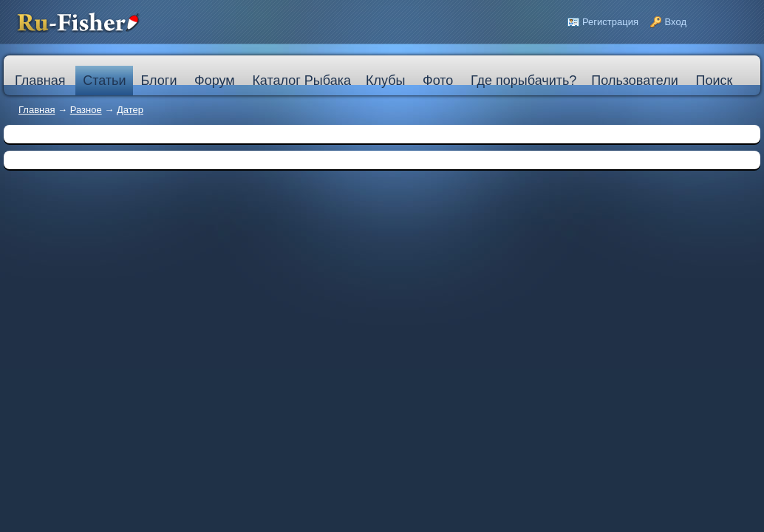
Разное (86, 110)
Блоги (158, 81)
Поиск (714, 81)
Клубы (385, 81)
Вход (676, 22)
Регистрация (610, 22)
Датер (130, 110)
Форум (215, 81)
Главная (37, 110)
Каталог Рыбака (301, 81)
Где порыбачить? (523, 81)
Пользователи (634, 81)
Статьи (104, 81)
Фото (438, 81)
